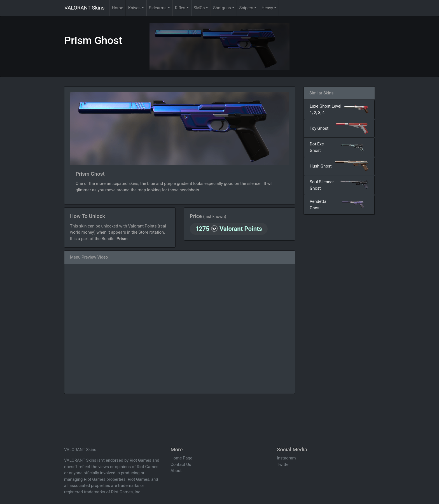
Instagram (286, 458)
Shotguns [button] (222, 8)
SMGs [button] (199, 8)
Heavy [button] (267, 8)
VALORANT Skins (84, 8)
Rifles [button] (180, 8)
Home (117, 8)
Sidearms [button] (158, 8)
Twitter (283, 464)
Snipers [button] (246, 8)
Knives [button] (134, 8)
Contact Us (181, 464)
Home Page (181, 458)
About (176, 471)
